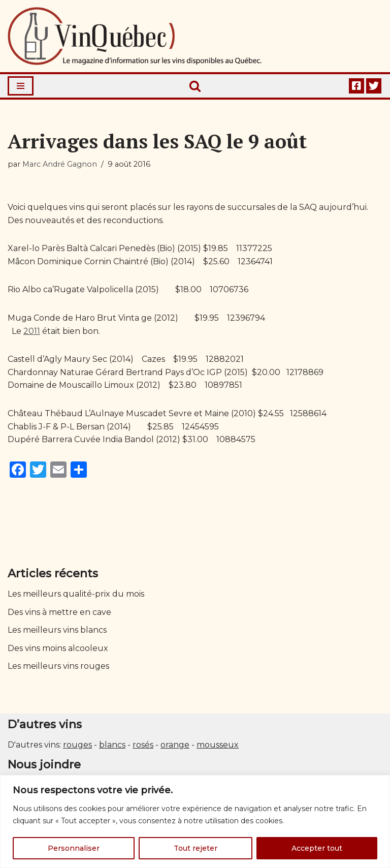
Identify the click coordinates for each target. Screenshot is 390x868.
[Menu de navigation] (21, 86)
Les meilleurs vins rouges (58, 666)
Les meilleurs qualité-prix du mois (76, 594)
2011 (32, 331)
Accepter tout (317, 848)
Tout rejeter (196, 848)
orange (175, 745)
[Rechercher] (195, 86)
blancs (112, 745)
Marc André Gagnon (60, 164)
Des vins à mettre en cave (59, 612)
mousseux (218, 745)
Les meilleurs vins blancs (57, 630)
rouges (77, 745)
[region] (195, 821)
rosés (143, 745)
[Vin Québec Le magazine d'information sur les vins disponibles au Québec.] (135, 36)
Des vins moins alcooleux (58, 648)
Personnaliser (74, 848)
